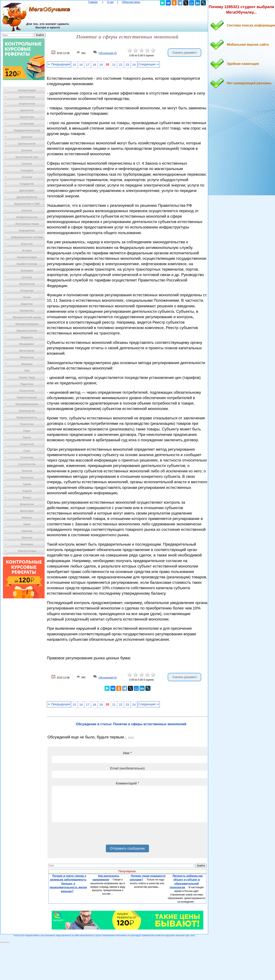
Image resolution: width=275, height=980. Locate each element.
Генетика (27, 164)
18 (94, 65)
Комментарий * (127, 783)
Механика (27, 364)
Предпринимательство (27, 130)
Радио (27, 431)
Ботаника (27, 150)
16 (81, 65)
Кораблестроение (27, 264)
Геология (27, 177)
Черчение (27, 531)
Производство (27, 411)
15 (74, 65)
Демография (27, 190)
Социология (27, 444)
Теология (27, 471)
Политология (27, 391)
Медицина (27, 337)
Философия (27, 511)
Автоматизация (27, 90)
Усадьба (27, 491)
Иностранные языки (27, 224)
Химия (27, 524)
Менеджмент (27, 344)
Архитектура (27, 117)
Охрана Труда (27, 377)
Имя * (127, 753)
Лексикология (27, 284)
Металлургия (27, 351)
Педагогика (27, 384)
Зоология (27, 211)
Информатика (27, 231)
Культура (27, 277)
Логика (27, 297)
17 (88, 65)
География (27, 170)
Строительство (27, 464)
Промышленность (27, 417)
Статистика (27, 458)
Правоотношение (27, 397)
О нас (110, 2)
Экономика (27, 544)
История (27, 251)
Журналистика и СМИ (27, 204)
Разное (27, 438)
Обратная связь (131, 2)
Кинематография (27, 257)
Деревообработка (27, 197)
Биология (27, 137)
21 (114, 65)
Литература (27, 291)
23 (127, 65)
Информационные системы (27, 237)
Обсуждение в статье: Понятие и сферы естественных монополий (131, 724)
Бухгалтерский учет (27, 157)
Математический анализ (27, 317)
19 (101, 65)
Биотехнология (27, 144)
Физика (27, 498)
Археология (27, 110)
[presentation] (83, 835)
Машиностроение (27, 331)
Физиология (27, 504)
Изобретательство (27, 217)
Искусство (27, 244)
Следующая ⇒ (149, 64)
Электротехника (27, 551)
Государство (27, 184)
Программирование (27, 404)
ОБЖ (27, 371)
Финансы (27, 518)
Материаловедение (27, 324)
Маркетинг (27, 304)
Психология (27, 424)
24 (134, 65)
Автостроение (27, 97)
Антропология (27, 104)
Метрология (27, 357)
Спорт (27, 451)
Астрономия (27, 124)
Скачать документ (184, 53)
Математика (27, 311)
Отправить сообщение (127, 848)
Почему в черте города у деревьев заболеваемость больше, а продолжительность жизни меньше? (68, 884)
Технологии (27, 478)
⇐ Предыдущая (59, 64)
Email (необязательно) (127, 768)
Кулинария (27, 271)
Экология (27, 538)
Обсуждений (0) (108, 53)
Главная (93, 2)
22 (121, 65)
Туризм (27, 484)
